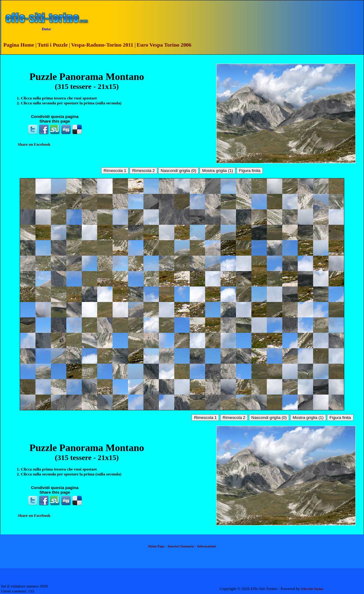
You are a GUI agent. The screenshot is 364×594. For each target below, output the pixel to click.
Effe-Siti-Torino (312, 589)
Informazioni (207, 546)
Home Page (156, 546)
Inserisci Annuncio (181, 546)
